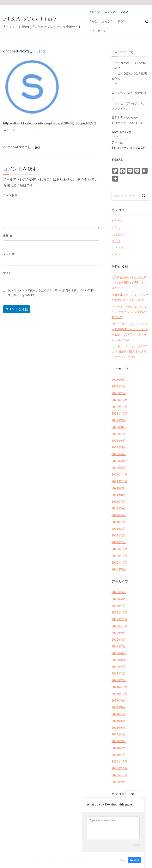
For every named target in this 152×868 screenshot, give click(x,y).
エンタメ (110, 12)
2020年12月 (119, 549)
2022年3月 (119, 461)
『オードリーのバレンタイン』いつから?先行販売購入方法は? (130, 312)
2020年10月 (119, 563)
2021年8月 (119, 495)
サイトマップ (97, 31)
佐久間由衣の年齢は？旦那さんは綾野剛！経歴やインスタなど (129, 283)
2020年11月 (119, 556)
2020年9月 (119, 569)
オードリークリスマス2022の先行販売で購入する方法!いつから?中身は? (130, 352)
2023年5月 (119, 380)
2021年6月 (119, 508)
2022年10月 (119, 414)
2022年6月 (119, 441)
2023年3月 (119, 386)
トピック (95, 12)
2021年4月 (119, 522)
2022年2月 (119, 468)
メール (9, 254)
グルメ (125, 12)
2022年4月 (119, 454)
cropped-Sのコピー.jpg (23, 147)
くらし (93, 21)
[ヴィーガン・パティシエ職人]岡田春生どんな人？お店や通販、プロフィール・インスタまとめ (130, 332)
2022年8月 (119, 427)
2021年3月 (119, 529)
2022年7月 (119, 434)
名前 (8, 236)
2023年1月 (119, 393)
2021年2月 (119, 536)
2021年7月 (119, 502)
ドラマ (122, 21)
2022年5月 (119, 447)
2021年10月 (119, 481)
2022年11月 (119, 407)
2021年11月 (119, 475)
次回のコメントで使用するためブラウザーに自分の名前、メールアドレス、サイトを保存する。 (52, 293)
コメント (10, 195)
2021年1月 (119, 542)
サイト (7, 273)
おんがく (108, 21)
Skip (122, 860)
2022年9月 (119, 420)
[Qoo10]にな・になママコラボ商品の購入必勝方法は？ (130, 297)
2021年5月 (119, 515)
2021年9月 (119, 488)
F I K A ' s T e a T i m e (30, 19)
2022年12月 (119, 400)
